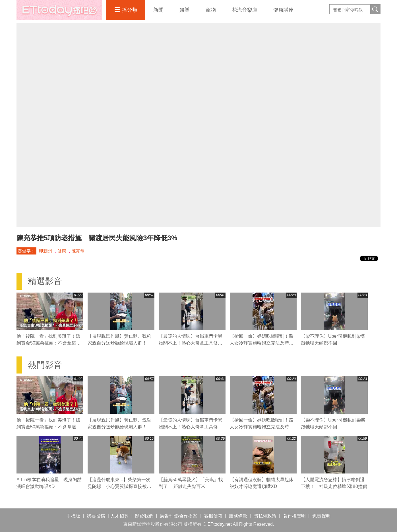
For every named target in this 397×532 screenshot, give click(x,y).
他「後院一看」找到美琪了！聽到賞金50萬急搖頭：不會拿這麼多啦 (49, 343)
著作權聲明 (294, 516)
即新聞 (45, 251)
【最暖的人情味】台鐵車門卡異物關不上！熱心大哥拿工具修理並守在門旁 (191, 343)
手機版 (73, 516)
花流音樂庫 (245, 10)
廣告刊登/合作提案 (179, 516)
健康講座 (284, 10)
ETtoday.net (220, 524)
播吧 (59, 10)
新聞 (158, 10)
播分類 (130, 10)
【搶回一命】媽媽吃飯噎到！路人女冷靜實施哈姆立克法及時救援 (262, 343)
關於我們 (144, 516)
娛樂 (185, 10)
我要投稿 (96, 516)
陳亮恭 (78, 251)
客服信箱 (213, 516)
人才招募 (119, 516)
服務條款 (238, 516)
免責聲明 (321, 516)
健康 (62, 251)
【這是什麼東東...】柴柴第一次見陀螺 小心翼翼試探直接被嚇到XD (119, 486)
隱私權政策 (265, 516)
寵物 (211, 10)
